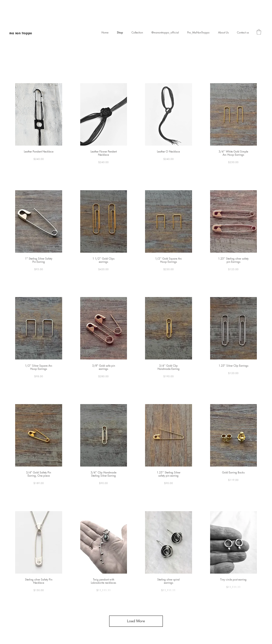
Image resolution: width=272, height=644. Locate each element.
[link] (259, 32)
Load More (136, 621)
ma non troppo (21, 33)
